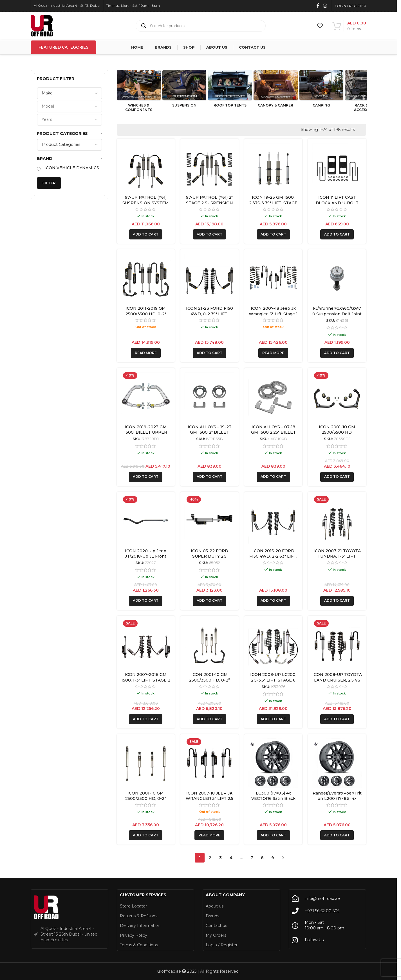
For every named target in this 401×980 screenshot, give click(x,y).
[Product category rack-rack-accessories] (367, 93)
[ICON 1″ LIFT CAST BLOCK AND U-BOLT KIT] (337, 168)
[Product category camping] (321, 90)
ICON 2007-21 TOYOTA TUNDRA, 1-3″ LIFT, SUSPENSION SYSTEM (337, 556)
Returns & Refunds (139, 916)
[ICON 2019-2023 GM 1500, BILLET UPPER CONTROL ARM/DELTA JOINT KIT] (146, 397)
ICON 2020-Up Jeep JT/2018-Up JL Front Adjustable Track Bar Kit (146, 556)
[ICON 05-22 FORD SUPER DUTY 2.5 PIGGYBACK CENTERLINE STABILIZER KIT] (210, 521)
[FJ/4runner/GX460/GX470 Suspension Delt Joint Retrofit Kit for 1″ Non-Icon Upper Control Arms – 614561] (337, 278)
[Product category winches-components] (139, 93)
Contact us (216, 925)
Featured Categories (63, 47)
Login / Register (222, 945)
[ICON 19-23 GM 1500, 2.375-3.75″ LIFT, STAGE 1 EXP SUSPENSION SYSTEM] (273, 168)
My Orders (216, 935)
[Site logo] (42, 26)
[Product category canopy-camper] (275, 90)
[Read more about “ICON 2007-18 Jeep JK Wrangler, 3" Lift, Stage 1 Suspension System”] (273, 353)
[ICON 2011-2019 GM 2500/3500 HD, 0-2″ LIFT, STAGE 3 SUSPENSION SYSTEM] (146, 278)
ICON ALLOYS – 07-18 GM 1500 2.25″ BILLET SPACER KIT (273, 432)
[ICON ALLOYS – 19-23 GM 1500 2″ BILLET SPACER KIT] (210, 397)
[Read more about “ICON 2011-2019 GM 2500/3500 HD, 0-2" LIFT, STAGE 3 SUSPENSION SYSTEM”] (146, 353)
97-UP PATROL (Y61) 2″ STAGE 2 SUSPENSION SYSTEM (210, 203)
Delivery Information (140, 925)
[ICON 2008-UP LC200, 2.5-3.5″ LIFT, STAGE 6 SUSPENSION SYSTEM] (273, 645)
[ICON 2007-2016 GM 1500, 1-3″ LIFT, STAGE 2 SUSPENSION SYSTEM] (146, 645)
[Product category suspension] (184, 90)
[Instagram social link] (325, 6)
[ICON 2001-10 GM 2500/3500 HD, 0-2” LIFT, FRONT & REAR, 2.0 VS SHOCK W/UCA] (210, 645)
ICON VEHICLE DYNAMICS (72, 168)
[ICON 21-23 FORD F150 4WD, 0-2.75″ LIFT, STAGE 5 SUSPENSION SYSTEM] (210, 278)
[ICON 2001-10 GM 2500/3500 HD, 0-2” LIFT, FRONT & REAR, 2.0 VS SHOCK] (146, 763)
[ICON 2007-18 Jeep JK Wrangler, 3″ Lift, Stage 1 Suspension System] (273, 278)
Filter (49, 183)
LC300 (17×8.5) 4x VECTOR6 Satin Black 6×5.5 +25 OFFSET (273, 799)
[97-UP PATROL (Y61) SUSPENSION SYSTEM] (146, 168)
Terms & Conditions (139, 945)
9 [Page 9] (273, 858)
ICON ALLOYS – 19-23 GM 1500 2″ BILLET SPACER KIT (210, 432)
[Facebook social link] (318, 6)
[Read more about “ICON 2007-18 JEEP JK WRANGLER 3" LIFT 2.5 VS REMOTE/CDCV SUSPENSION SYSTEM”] (209, 835)
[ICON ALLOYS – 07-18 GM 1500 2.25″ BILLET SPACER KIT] (273, 397)
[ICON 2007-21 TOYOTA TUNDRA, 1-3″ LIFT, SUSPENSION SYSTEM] (337, 521)
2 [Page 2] (210, 858)
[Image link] (46, 907)
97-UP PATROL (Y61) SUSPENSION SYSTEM (146, 200)
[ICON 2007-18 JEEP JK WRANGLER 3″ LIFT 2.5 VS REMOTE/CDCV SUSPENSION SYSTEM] (210, 763)
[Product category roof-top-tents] (230, 90)
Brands (212, 916)
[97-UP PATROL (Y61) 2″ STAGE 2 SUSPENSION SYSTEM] (210, 168)
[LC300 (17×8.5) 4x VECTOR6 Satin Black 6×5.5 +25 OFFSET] (273, 763)
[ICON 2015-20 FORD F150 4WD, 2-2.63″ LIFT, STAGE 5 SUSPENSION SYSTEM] (273, 521)
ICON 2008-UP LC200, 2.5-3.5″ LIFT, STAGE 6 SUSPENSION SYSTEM (273, 680)
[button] (146, 234)
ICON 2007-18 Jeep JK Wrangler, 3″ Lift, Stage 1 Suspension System (273, 314)
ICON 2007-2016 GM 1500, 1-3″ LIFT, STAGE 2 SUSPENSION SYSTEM (146, 680)
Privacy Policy (134, 935)
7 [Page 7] (252, 858)
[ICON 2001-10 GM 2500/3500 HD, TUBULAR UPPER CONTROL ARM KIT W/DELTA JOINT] (337, 397)
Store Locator (133, 906)
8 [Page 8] (262, 858)
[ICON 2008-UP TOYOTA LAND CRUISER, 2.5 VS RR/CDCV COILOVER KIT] (337, 645)
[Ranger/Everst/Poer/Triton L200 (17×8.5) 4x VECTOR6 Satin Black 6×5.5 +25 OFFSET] (337, 763)
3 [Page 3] (220, 858)
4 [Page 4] (231, 858)
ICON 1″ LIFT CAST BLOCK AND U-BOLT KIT (337, 203)
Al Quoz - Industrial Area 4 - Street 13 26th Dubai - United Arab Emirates (69, 934)
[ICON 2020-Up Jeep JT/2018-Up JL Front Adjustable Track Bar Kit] (146, 521)
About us (215, 906)
